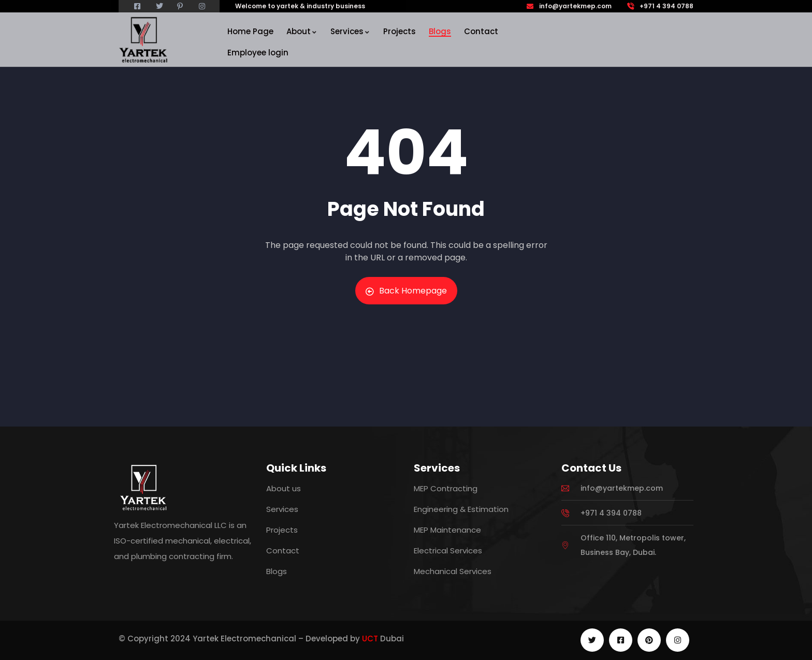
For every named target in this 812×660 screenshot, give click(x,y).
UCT (370, 639)
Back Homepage (406, 291)
